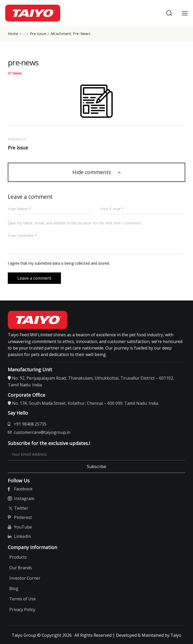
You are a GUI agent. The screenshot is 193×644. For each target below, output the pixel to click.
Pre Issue (38, 34)
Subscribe (96, 467)
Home (13, 34)
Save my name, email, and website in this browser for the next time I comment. (75, 223)
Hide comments (92, 172)
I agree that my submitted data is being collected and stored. (59, 263)
